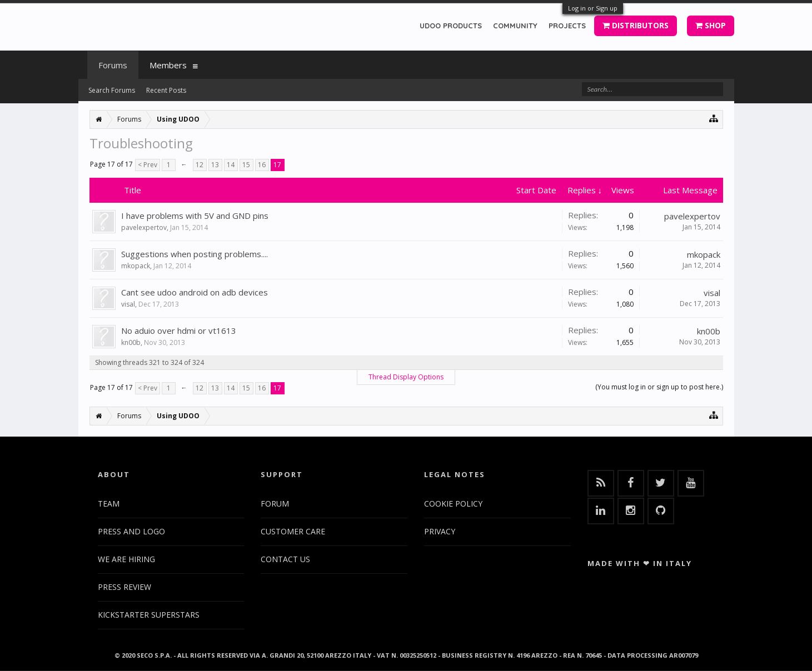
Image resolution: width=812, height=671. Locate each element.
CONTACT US (285, 559)
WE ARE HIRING (126, 559)
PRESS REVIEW (124, 587)
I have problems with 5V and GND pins (195, 216)
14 (231, 165)
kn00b (131, 342)
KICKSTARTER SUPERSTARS (149, 615)
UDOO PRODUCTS (451, 26)
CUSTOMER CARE (293, 531)
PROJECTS (567, 26)
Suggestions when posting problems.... (195, 254)
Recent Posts (166, 90)
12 (200, 165)
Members (168, 65)
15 (246, 165)
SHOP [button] (711, 25)
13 (215, 165)
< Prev (148, 165)
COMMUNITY (515, 26)
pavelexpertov (144, 227)
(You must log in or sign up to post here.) (659, 387)
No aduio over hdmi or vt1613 (179, 331)
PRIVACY (440, 531)
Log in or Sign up (593, 8)
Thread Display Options (406, 377)
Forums (113, 65)
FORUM (275, 504)
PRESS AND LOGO (131, 531)
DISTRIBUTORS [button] (636, 25)
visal (128, 304)
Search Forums (112, 90)
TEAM (109, 504)
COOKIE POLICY (453, 504)
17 (277, 165)
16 (262, 165)
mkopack (136, 266)
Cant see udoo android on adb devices (195, 292)
